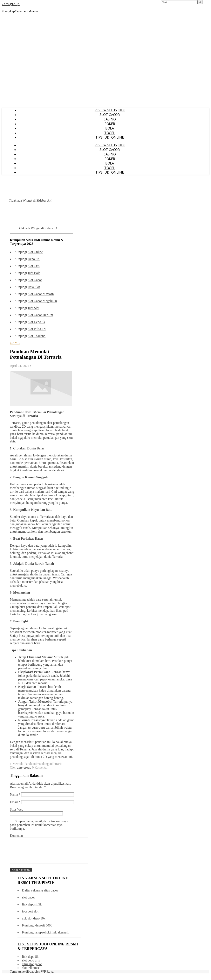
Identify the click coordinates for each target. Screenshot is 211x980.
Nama (15, 794)
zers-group (24, 767)
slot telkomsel (31, 973)
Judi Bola (34, 273)
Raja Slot (34, 287)
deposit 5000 (44, 930)
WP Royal (48, 976)
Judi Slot (33, 308)
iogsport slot (30, 916)
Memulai (18, 764)
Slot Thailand (36, 336)
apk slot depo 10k (34, 923)
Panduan (30, 764)
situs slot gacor (32, 969)
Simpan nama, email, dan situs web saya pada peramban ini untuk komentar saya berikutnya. (39, 825)
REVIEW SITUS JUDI (110, 110)
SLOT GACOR (110, 115)
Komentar (16, 836)
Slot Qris (33, 266)
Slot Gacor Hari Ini (40, 315)
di (11, 764)
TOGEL (110, 133)
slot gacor (29, 902)
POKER (110, 124)
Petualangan (44, 764)
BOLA (110, 128)
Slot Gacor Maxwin (41, 294)
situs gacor (51, 895)
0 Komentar (40, 767)
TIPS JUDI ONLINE (110, 137)
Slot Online (35, 252)
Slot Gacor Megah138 (42, 301)
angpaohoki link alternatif (52, 937)
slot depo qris (31, 965)
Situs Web (17, 809)
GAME (15, 343)
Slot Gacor (35, 280)
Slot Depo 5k (36, 322)
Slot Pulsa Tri (37, 329)
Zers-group (11, 4)
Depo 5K (34, 259)
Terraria (57, 764)
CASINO (110, 119)
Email (15, 802)
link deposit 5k (32, 909)
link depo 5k (30, 962)
